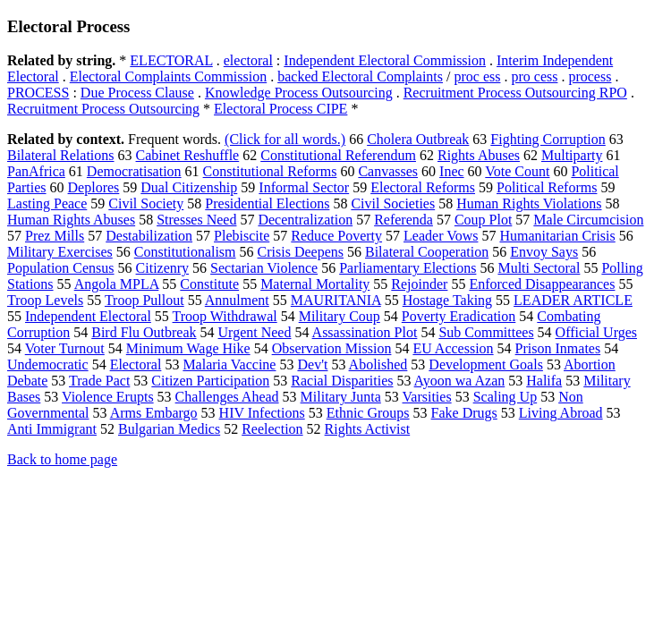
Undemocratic (48, 364)
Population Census (61, 268)
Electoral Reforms (423, 187)
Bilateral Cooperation (427, 252)
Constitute (209, 284)
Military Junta (341, 397)
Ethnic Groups (368, 413)
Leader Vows (441, 236)
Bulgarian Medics (169, 429)
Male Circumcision (588, 220)
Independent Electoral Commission (385, 60)
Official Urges (596, 332)
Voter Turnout (65, 348)
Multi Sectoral (539, 268)
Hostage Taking (447, 300)
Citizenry (163, 268)
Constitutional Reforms (270, 171)
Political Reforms (547, 187)
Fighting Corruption (548, 139)
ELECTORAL (171, 60)
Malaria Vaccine (229, 364)
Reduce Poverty (336, 236)
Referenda (403, 220)
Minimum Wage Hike (188, 348)
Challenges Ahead (227, 397)
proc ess (477, 76)
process (590, 76)
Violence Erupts (108, 397)
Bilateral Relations (61, 155)
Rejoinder (419, 284)
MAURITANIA (336, 300)
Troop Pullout (144, 300)
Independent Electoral (88, 316)
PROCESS (38, 93)
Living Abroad (561, 413)
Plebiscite (242, 236)
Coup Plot (483, 220)
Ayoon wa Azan (460, 381)
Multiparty (572, 155)
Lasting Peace (47, 203)
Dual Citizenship (189, 187)
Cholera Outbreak (418, 139)
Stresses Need (196, 220)
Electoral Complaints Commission (168, 76)
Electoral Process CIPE (280, 109)
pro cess (534, 76)
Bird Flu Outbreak (144, 332)
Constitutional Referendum (338, 155)
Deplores (94, 187)
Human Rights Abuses (71, 220)
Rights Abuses (479, 155)
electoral (248, 60)
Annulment (237, 300)
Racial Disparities (342, 381)
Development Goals (486, 364)
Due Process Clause (137, 93)
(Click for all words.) (285, 139)
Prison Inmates (558, 348)
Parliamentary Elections (408, 268)
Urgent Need (255, 332)
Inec (452, 171)
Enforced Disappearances (542, 284)
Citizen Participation (210, 381)
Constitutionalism (185, 252)
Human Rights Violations (529, 203)
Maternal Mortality (315, 284)
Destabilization (149, 236)
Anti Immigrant (52, 429)
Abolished (378, 364)
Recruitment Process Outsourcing (103, 109)
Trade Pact (99, 381)
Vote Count (517, 171)
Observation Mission (332, 348)
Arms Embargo (154, 413)
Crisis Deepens (301, 252)
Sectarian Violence (264, 268)
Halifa (544, 381)
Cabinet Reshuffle (188, 155)
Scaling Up (505, 397)
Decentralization (305, 220)
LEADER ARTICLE (573, 300)
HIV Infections (262, 413)
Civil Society (146, 203)
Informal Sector (304, 187)
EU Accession (453, 348)
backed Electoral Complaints (360, 76)
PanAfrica (36, 171)
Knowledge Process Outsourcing (299, 93)
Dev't (312, 364)
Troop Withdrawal (225, 316)
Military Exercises (60, 252)
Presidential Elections (267, 203)
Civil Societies (393, 203)
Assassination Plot (365, 332)
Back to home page (62, 459)
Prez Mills (55, 236)
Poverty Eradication (459, 316)
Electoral (136, 364)
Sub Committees (486, 332)
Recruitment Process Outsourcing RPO (515, 93)
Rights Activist (368, 429)
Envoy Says (544, 252)
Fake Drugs (464, 413)
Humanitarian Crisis (557, 236)
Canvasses (388, 171)
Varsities (427, 397)
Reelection (272, 429)
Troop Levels (45, 300)
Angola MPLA (117, 284)
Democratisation (134, 171)
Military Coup (340, 316)
